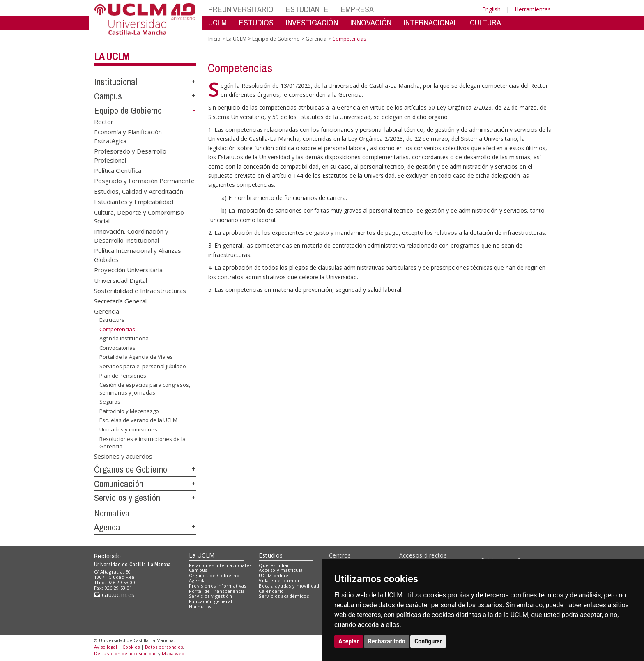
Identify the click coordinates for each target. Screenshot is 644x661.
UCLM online (274, 575)
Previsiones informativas (218, 586)
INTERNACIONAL (431, 22)
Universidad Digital (121, 280)
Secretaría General (120, 301)
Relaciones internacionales (220, 565)
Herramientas (533, 9)
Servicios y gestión (127, 498)
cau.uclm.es (114, 595)
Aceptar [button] (349, 641)
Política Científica (118, 170)
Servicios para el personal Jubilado (143, 366)
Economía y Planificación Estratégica (128, 136)
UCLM (217, 22)
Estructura (112, 320)
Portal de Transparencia (217, 591)
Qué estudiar (274, 565)
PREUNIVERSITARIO (241, 9)
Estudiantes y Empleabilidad (134, 202)
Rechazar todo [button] (387, 641)
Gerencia (107, 311)
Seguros (110, 402)
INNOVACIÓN (371, 22)
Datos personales (164, 647)
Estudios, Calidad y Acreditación (139, 191)
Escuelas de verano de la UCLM (138, 420)
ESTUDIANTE (307, 9)
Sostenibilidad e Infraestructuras (140, 291)
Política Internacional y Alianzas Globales (138, 255)
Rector (104, 121)
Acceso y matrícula (281, 570)
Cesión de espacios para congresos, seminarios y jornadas (145, 389)
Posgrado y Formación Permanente (144, 181)
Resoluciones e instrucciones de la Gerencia (143, 442)
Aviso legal (106, 647)
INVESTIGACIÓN (312, 22)
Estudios (271, 555)
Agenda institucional (125, 338)
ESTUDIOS (256, 22)
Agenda (107, 527)
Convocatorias (117, 348)
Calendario (271, 591)
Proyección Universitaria (128, 270)
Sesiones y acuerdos (123, 456)
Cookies (131, 647)
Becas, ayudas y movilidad (289, 586)
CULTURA (485, 22)
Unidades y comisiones (128, 429)
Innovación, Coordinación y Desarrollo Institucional (131, 235)
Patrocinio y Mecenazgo (129, 411)
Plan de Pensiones (123, 375)
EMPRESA (357, 9)
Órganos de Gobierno (131, 469)
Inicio (214, 39)
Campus (108, 96)
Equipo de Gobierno (128, 110)
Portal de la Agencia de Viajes (136, 357)
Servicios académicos (284, 596)
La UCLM (112, 56)
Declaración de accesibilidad (125, 653)
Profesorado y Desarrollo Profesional (130, 155)
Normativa (112, 513)
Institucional (116, 82)
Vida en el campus (280, 580)
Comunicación (119, 484)
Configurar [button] (428, 641)
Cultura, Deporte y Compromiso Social (139, 216)
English (491, 9)
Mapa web (173, 653)
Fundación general (211, 601)
